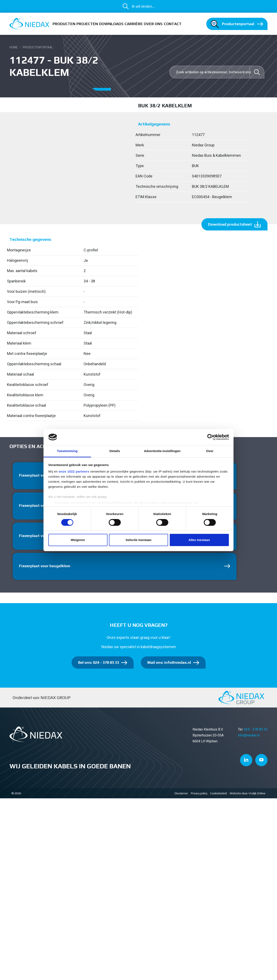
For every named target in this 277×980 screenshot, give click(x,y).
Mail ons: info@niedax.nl (169, 662)
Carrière (134, 24)
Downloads (111, 24)
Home (14, 47)
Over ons (153, 24)
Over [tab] (210, 451)
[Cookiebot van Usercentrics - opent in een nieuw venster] (210, 437)
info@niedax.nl (249, 735)
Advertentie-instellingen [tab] (162, 451)
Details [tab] (115, 451)
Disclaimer (181, 793)
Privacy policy (199, 793)
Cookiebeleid (219, 793)
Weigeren (78, 540)
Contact (173, 24)
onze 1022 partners (74, 471)
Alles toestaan (199, 540)
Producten (64, 24)
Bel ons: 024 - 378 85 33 (99, 662)
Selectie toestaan (139, 540)
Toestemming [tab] (67, 451)
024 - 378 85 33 (256, 729)
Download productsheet (230, 224)
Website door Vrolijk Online (248, 793)
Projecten (87, 24)
